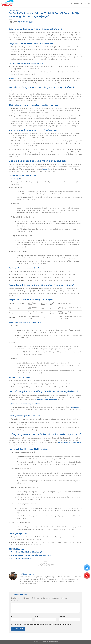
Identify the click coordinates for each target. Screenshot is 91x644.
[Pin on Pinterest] (49, 564)
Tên (13, 616)
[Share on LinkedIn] (52, 564)
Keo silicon (13, 78)
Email (37, 616)
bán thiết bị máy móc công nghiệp (69, 443)
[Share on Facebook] (39, 564)
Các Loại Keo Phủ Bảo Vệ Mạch (21, 558)
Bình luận (14, 601)
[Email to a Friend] (46, 564)
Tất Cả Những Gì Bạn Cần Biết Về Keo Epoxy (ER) (27, 552)
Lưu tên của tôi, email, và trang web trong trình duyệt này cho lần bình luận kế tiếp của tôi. (43, 625)
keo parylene (47, 169)
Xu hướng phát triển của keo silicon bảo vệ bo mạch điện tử (31, 555)
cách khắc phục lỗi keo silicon (47, 400)
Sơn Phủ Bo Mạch (14, 11)
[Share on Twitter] (42, 564)
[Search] (89, 4)
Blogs (84, 4)
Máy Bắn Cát (75, 4)
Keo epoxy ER (16, 179)
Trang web (62, 616)
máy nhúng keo (74, 407)
